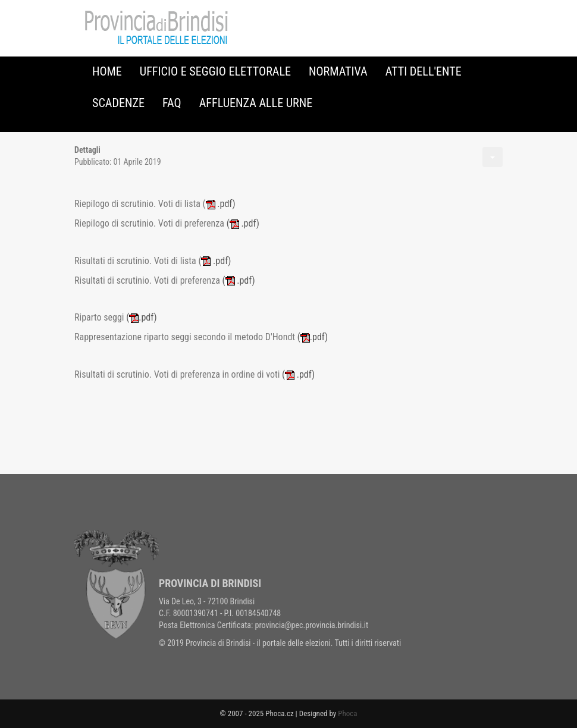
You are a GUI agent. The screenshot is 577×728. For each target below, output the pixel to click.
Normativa (338, 71)
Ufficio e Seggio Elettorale (215, 71)
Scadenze (118, 103)
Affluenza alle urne (256, 103)
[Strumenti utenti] (493, 157)
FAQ (172, 103)
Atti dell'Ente (424, 71)
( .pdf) (243, 223)
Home (107, 71)
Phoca (347, 713)
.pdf (219, 204)
